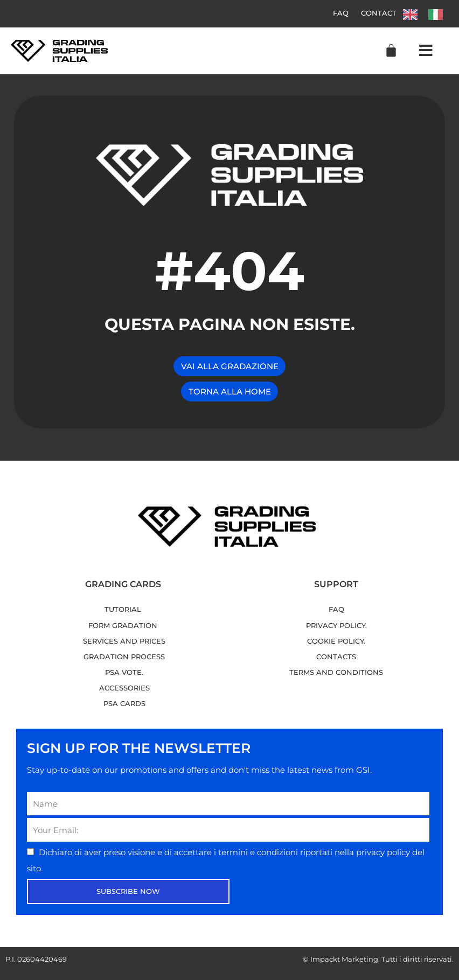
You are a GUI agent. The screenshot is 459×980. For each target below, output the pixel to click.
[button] (426, 51)
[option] (438, 15)
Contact (379, 13)
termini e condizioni (259, 852)
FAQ (340, 13)
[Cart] (391, 51)
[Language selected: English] (428, 14)
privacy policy (384, 852)
